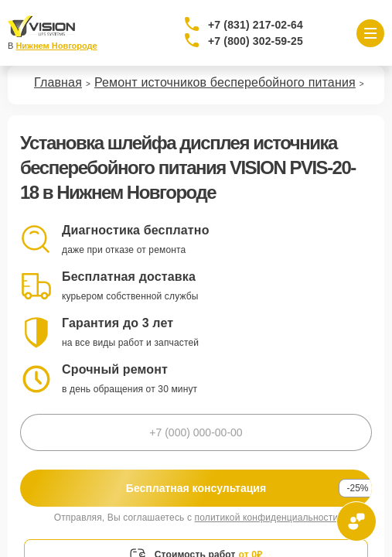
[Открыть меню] (370, 33)
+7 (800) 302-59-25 (256, 41)
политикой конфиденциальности (267, 518)
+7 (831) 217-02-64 (256, 25)
